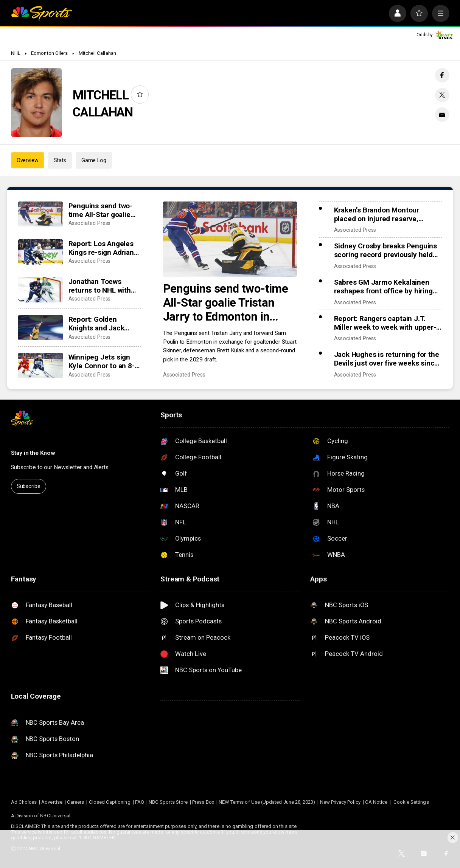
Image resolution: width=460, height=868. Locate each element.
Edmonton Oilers (49, 53)
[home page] (42, 13)
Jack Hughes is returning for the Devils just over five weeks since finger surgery (387, 359)
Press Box (203, 802)
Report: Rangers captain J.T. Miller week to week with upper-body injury (385, 323)
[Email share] (442, 115)
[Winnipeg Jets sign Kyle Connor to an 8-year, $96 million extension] (41, 365)
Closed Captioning (110, 802)
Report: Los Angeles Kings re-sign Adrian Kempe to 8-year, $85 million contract (103, 248)
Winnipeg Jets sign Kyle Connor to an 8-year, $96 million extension (102, 361)
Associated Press (184, 375)
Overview (28, 160)
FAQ (140, 802)
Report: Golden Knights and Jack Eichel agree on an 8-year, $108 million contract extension (103, 324)
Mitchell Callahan (97, 53)
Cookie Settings (411, 802)
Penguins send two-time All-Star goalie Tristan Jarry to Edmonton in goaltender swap (225, 303)
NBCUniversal (55, 816)
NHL (16, 53)
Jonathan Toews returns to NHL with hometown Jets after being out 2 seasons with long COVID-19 (102, 286)
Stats (60, 160)
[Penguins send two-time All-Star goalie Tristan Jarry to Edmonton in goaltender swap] (230, 239)
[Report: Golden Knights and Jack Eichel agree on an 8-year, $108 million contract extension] (41, 328)
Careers (75, 802)
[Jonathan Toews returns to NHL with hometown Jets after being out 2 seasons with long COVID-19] (41, 290)
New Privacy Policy (340, 802)
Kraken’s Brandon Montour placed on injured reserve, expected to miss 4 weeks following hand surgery (377, 214)
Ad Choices (24, 802)
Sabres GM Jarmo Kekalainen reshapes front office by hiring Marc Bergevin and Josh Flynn (383, 287)
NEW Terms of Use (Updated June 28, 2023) (267, 802)
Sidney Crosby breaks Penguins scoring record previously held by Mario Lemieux (386, 250)
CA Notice (376, 802)
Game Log (94, 160)
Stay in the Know (33, 453)
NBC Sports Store (168, 802)
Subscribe (29, 486)
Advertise (52, 802)
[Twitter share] (442, 95)
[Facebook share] (442, 75)
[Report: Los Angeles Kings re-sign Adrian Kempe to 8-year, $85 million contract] (41, 252)
